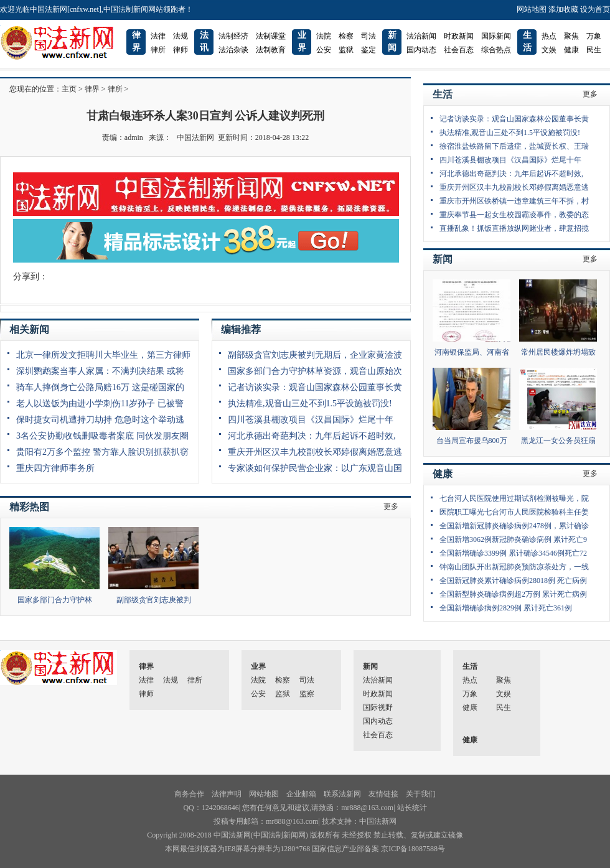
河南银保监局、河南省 (472, 352)
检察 (346, 36)
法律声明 (227, 794)
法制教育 (271, 50)
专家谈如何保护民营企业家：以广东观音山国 (315, 468)
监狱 (346, 50)
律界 (92, 89)
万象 (594, 36)
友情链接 (383, 794)
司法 (368, 36)
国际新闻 (496, 36)
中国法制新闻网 (279, 835)
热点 (549, 36)
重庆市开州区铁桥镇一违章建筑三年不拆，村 (514, 201)
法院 (324, 36)
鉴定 (368, 50)
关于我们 (421, 794)
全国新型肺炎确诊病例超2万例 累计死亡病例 (513, 594)
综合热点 (496, 50)
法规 (181, 36)
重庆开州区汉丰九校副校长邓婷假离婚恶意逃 (315, 452)
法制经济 (233, 36)
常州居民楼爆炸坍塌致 (558, 352)
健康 (571, 50)
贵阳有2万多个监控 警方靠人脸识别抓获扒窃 (102, 452)
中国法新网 (195, 138)
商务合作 (189, 794)
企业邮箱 (301, 794)
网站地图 (532, 9)
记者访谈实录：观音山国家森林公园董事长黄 (315, 387)
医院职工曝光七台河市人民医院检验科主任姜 (514, 512)
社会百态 (459, 50)
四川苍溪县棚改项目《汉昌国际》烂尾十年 (311, 420)
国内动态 (421, 50)
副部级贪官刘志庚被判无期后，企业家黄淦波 (315, 355)
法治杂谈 (233, 50)
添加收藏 (563, 9)
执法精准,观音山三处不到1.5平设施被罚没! (310, 404)
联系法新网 (342, 794)
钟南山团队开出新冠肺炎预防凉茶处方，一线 (514, 567)
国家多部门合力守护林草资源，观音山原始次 (315, 371)
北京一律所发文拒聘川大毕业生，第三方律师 (103, 355)
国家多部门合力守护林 (55, 600)
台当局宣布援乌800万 (472, 441)
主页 (69, 89)
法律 (158, 36)
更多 (391, 506)
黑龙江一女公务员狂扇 (558, 441)
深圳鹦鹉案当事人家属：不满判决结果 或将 (100, 371)
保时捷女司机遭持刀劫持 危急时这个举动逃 (100, 420)
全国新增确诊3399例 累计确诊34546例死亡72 (513, 553)
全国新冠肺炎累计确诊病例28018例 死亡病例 (513, 581)
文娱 (549, 50)
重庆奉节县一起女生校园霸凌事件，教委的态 (514, 215)
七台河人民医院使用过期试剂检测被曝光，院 (514, 498)
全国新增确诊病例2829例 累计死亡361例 (506, 608)
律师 (181, 50)
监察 (307, 694)
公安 (324, 50)
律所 (158, 50)
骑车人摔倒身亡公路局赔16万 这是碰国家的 (100, 387)
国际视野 (378, 707)
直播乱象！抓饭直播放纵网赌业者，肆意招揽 (514, 228)
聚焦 (571, 36)
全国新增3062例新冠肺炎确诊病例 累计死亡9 (513, 539)
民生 (594, 50)
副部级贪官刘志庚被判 (154, 600)
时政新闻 (459, 36)
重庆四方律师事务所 (55, 468)
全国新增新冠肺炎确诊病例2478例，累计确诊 (514, 526)
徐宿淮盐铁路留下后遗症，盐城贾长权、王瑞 (514, 146)
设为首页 (595, 9)
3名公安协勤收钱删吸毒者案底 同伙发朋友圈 (102, 436)
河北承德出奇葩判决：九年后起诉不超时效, (312, 436)
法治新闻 (421, 36)
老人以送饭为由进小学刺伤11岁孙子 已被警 (100, 404)
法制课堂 (271, 36)
